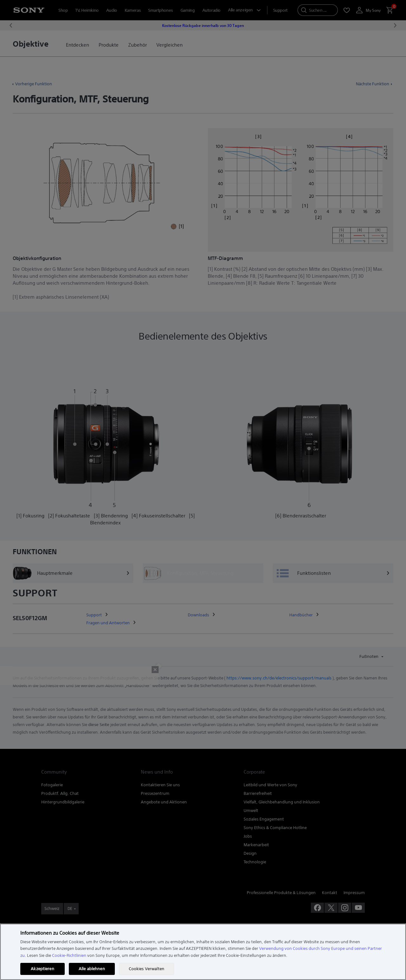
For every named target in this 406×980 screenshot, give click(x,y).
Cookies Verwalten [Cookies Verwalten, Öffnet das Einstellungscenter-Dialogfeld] (147, 969)
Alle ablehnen (92, 969)
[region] (203, 952)
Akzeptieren (42, 969)
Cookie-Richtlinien (69, 955)
